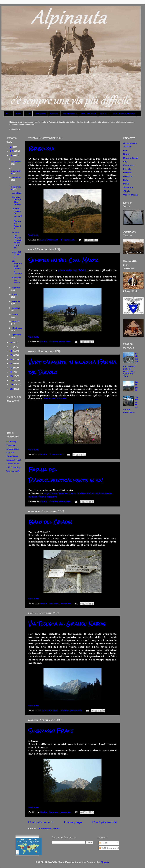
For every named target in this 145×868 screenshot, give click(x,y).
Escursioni (129, 165)
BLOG (9, 114)
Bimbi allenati (131, 158)
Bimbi (126, 154)
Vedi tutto (34, 235)
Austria (127, 147)
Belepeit (137, 386)
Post (103, 843)
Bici (125, 150)
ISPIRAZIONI (40, 114)
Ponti (126, 184)
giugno (16, 301)
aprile (15, 314)
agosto (16, 288)
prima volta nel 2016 (72, 270)
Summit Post (14, 460)
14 (11, 359)
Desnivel (11, 445)
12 (11, 368)
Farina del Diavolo (55, 399)
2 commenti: (57, 454)
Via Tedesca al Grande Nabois (67, 624)
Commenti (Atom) (49, 828)
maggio (16, 308)
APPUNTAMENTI (70, 114)
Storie (127, 191)
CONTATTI (105, 114)
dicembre (16, 162)
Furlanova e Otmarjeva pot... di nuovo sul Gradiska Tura (131, 365)
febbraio (17, 328)
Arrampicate (130, 143)
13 (11, 363)
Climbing (11, 441)
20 (12, 151)
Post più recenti (41, 822)
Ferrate (127, 169)
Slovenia (128, 187)
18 (11, 342)
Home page (73, 822)
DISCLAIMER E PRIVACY (124, 114)
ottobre (16, 177)
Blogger (105, 862)
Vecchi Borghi (131, 195)
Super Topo (13, 464)
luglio (15, 294)
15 (12, 355)
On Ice (10, 453)
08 (12, 385)
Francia (127, 172)
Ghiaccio (128, 176)
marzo (16, 321)
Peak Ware (12, 456)
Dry (125, 161)
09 (12, 380)
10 (12, 376)
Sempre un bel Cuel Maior (63, 260)
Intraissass (13, 449)
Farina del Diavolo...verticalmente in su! (66, 475)
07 (12, 389)
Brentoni (41, 149)
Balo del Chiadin (50, 522)
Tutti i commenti (109, 848)
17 (11, 347)
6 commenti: (68, 240)
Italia (126, 180)
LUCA (28, 114)
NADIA (18, 114)
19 (12, 155)
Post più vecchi (105, 822)
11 (11, 372)
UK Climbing (13, 467)
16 (12, 351)
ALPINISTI (54, 114)
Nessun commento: (61, 342)
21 (11, 147)
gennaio (17, 335)
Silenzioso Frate (51, 731)
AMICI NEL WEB (88, 114)
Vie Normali (13, 471)
